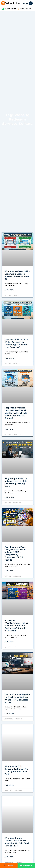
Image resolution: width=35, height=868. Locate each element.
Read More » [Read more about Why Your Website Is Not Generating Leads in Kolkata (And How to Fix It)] (9, 290)
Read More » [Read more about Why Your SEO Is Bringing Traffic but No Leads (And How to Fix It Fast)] (9, 785)
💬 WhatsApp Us (26, 865)
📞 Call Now (9, 865)
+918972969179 (10, 9)
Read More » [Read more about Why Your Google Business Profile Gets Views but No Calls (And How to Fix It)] (9, 857)
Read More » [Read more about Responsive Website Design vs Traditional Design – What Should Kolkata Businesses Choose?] (9, 429)
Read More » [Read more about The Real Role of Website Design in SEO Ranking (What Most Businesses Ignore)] (9, 713)
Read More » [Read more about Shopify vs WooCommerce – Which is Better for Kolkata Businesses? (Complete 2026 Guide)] (9, 642)
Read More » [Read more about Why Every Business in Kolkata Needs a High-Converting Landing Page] (9, 497)
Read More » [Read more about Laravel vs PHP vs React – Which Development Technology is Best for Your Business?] (9, 358)
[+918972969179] (3, 9)
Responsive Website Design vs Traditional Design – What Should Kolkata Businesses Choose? (16, 413)
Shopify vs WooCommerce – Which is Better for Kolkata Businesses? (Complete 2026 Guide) (17, 626)
